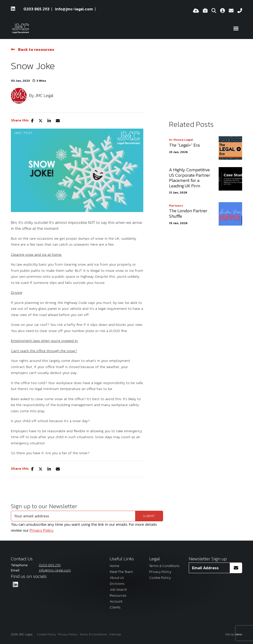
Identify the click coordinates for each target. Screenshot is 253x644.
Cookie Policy (160, 578)
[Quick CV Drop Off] (196, 11)
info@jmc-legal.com (74, 9)
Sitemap (115, 634)
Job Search (118, 590)
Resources (118, 595)
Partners (176, 206)
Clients (115, 607)
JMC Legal (44, 95)
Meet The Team (121, 572)
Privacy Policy (42, 530)
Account (116, 601)
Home (115, 566)
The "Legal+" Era (184, 145)
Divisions (117, 584)
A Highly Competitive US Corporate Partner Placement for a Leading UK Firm (190, 178)
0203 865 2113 (36, 9)
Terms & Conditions (164, 566)
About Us (117, 578)
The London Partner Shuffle (188, 213)
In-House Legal (181, 140)
